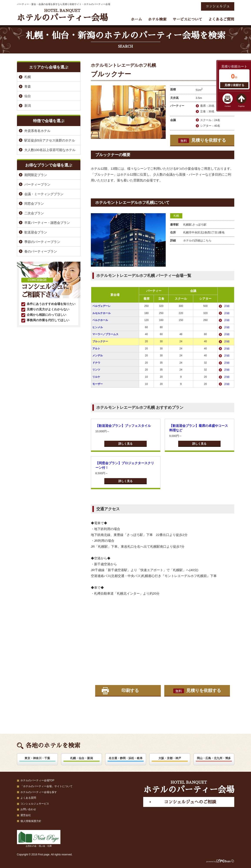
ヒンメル (98, 327)
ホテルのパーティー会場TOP (37, 780)
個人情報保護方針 (31, 821)
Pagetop (241, 106)
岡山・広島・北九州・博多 (214, 758)
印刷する (130, 690)
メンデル (98, 356)
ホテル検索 (157, 19)
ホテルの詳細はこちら (197, 240)
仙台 (28, 96)
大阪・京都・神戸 (170, 758)
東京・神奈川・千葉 (37, 758)
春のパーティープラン (41, 251)
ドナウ (96, 363)
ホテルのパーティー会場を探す (39, 792)
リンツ (96, 370)
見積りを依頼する (202, 140)
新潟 (28, 106)
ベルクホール (100, 320)
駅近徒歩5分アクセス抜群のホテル (50, 140)
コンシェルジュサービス (35, 804)
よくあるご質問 (221, 19)
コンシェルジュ (218, 6)
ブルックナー (100, 341)
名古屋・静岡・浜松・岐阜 (126, 758)
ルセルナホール (101, 313)
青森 (28, 86)
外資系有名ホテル (37, 131)
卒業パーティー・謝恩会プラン (47, 223)
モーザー (98, 384)
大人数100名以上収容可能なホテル (50, 150)
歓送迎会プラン (36, 232)
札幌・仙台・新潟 (81, 758)
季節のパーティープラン (42, 242)
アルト (96, 349)
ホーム (136, 19)
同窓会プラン (34, 204)
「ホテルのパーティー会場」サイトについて (47, 786)
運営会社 (26, 815)
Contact (228, 106)
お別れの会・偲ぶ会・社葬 (39, 839)
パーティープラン (37, 184)
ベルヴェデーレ (101, 306)
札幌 (176, 216)
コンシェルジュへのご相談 (190, 802)
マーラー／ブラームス (105, 334)
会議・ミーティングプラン (44, 194)
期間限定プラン (36, 175)
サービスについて (187, 19)
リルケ (96, 377)
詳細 (227, 306)
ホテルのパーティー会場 (62, 15)
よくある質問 (28, 798)
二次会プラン (34, 213)
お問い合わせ (28, 809)
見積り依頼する (234, 85)
